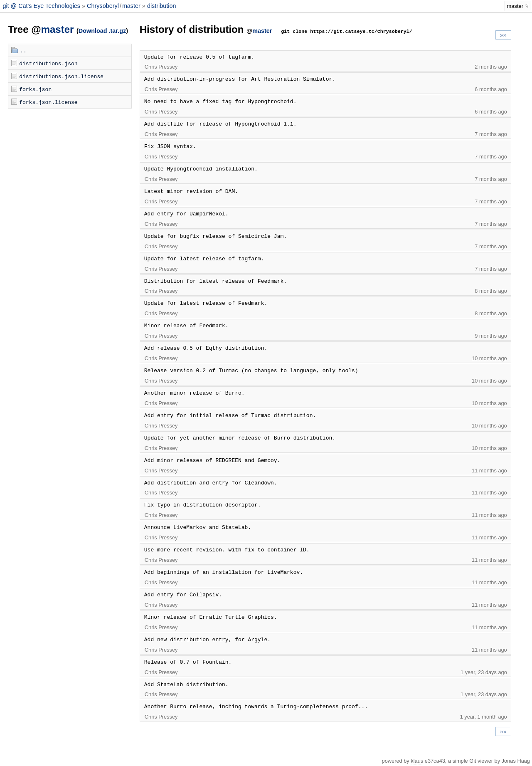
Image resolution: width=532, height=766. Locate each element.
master (131, 6)
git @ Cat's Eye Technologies (42, 6)
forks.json (35, 89)
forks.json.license (48, 102)
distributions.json (48, 63)
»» (503, 35)
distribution (162, 6)
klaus (417, 761)
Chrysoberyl (103, 6)
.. (23, 50)
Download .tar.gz (102, 31)
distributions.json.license (61, 76)
